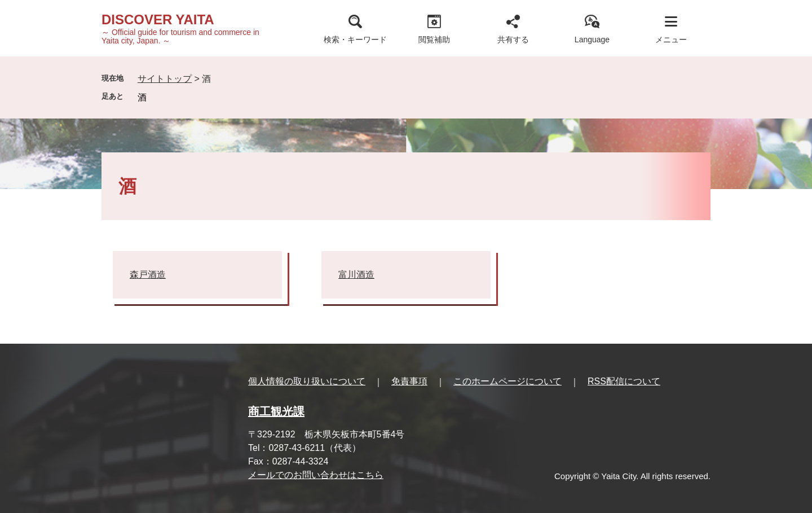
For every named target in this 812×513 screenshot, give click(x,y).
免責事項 (409, 381)
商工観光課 (276, 411)
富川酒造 (356, 275)
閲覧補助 (434, 40)
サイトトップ (165, 79)
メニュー (671, 40)
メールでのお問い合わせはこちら (316, 475)
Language (592, 40)
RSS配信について (624, 381)
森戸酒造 (148, 275)
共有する (513, 40)
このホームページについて (507, 381)
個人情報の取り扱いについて (307, 381)
